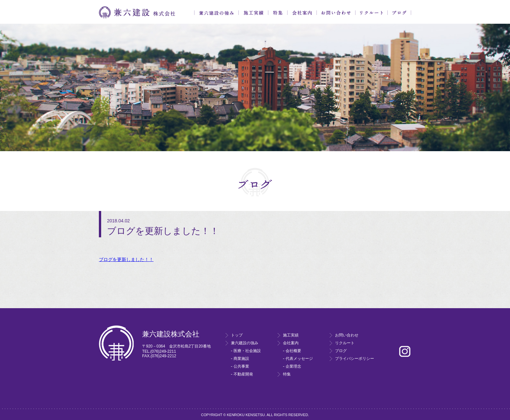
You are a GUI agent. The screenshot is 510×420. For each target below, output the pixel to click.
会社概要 (293, 351)
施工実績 (253, 13)
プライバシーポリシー (355, 359)
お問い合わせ (336, 13)
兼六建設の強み (216, 13)
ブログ (399, 13)
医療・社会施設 (247, 351)
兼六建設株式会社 (137, 13)
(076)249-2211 (163, 351)
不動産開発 (243, 374)
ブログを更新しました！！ (126, 259)
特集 (278, 13)
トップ (237, 335)
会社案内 (302, 13)
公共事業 (241, 366)
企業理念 (293, 366)
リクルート (371, 13)
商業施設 (241, 359)
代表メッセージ (299, 359)
